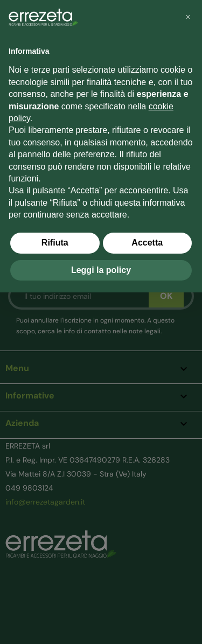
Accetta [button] (147, 243)
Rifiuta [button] (55, 243)
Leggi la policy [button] (101, 270)
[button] (188, 17)
